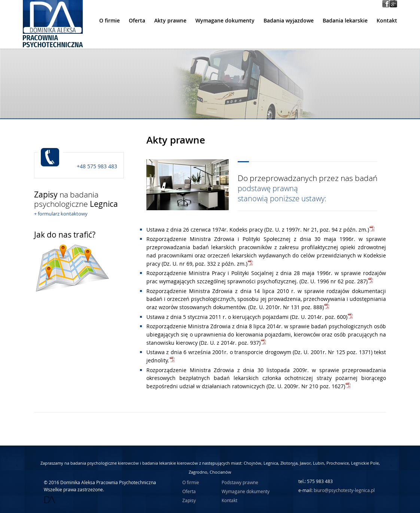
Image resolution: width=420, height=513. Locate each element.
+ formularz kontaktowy (61, 214)
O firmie (109, 21)
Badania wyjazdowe (289, 21)
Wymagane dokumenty (225, 21)
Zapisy (189, 500)
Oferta (137, 21)
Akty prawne (170, 21)
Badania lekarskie (345, 21)
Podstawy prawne (240, 482)
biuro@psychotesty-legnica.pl (344, 490)
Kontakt (387, 21)
